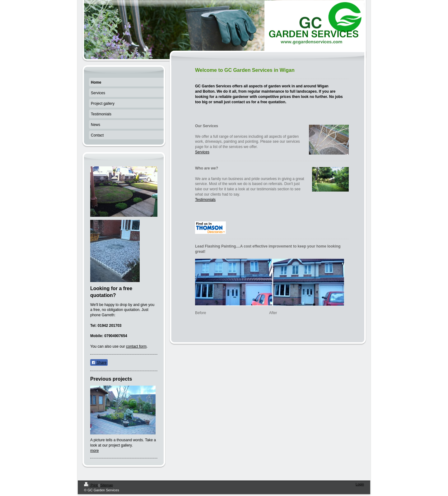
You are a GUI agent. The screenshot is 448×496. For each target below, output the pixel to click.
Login (360, 484)
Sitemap (107, 485)
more (94, 451)
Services (202, 152)
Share (99, 363)
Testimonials (205, 200)
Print (91, 485)
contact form (136, 346)
